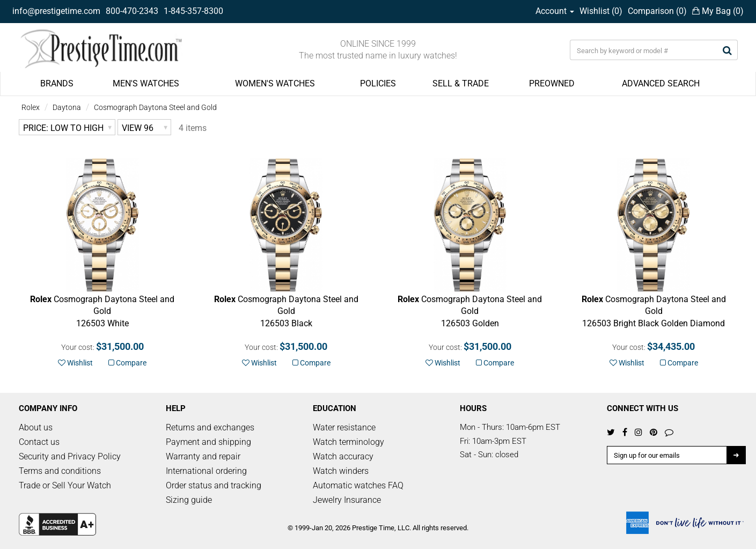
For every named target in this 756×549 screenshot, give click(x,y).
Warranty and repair (203, 456)
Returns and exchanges (210, 427)
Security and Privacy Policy (70, 456)
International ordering (206, 471)
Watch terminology (348, 442)
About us (36, 427)
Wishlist (75, 363)
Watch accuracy (343, 456)
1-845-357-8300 (193, 11)
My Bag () (718, 11)
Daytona (67, 107)
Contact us (39, 442)
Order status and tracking (214, 485)
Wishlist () (601, 11)
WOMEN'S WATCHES (275, 83)
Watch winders (341, 471)
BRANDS (57, 83)
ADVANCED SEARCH (661, 83)
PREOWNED (552, 83)
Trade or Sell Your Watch (65, 485)
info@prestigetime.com (56, 11)
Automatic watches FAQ (358, 485)
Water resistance (344, 427)
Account (555, 11)
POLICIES (378, 83)
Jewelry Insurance (347, 500)
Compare (127, 363)
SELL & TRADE (461, 83)
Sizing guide (189, 500)
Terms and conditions (60, 471)
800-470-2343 (132, 11)
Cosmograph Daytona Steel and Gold (155, 107)
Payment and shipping (208, 442)
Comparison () (657, 11)
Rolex (31, 107)
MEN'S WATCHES (146, 83)
